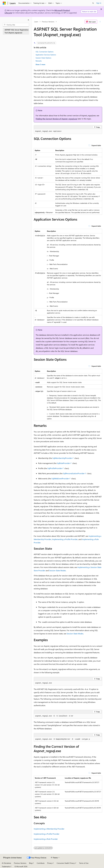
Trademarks (6, 866)
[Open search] (93, 3)
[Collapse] (28, 20)
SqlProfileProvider (55, 468)
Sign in (99, 3)
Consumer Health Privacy (66, 863)
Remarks (39, 61)
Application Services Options (46, 55)
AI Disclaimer (6, 863)
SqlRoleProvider (63, 463)
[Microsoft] (4, 3)
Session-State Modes (58, 570)
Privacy (50, 863)
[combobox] (16, 25)
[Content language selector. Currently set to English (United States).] (12, 858)
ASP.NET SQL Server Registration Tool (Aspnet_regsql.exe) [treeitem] (17, 31)
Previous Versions (48, 22)
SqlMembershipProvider (62, 458)
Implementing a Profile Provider (65, 539)
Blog (31, 863)
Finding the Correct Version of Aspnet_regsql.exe (56, 119)
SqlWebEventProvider (60, 478)
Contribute (41, 863)
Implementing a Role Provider (46, 839)
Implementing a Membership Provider (49, 829)
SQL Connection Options (45, 52)
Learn (36, 22)
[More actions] (100, 22)
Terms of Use (84, 863)
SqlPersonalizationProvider (74, 473)
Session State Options (43, 58)
